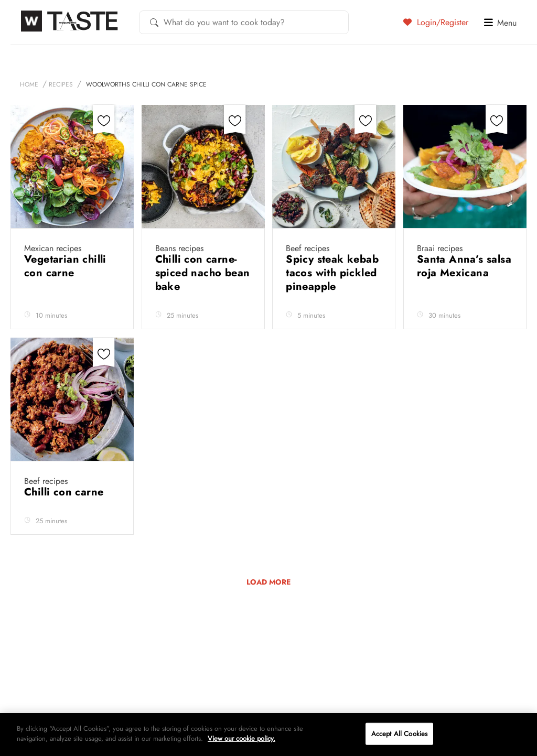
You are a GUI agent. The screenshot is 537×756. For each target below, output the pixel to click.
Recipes (61, 84)
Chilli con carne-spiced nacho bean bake (203, 273)
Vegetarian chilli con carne (65, 266)
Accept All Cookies (399, 734)
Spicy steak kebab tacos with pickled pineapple (332, 273)
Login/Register (436, 22)
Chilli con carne (66, 492)
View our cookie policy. (241, 738)
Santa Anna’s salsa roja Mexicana (464, 266)
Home (29, 84)
